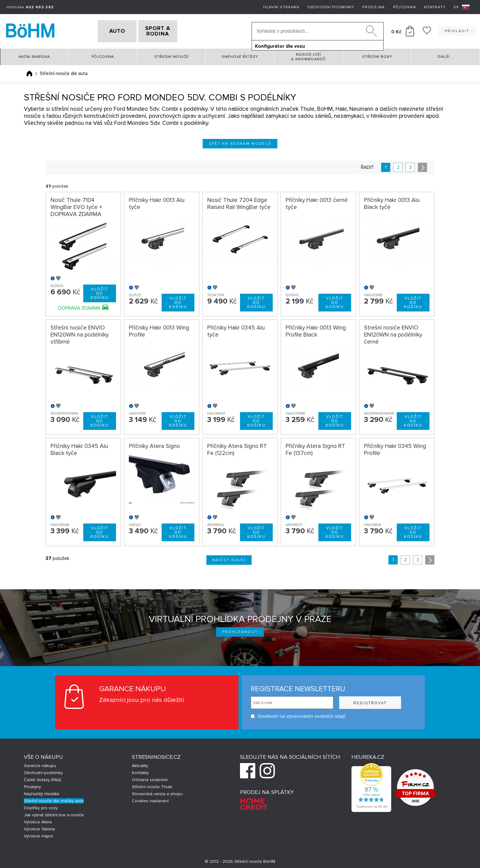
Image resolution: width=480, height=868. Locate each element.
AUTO (107, 30)
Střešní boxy (377, 55)
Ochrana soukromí (150, 778)
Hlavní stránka (281, 7)
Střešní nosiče (171, 55)
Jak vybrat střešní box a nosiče (54, 813)
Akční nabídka (34, 55)
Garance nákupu (40, 764)
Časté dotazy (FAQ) (43, 778)
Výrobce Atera (38, 820)
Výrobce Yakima (39, 827)
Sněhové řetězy (240, 55)
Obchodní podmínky (331, 7)
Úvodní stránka (29, 71)
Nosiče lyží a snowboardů (308, 55)
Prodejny (32, 785)
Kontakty (435, 7)
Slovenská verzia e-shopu (157, 792)
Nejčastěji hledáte (42, 792)
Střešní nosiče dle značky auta (54, 799)
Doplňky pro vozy (41, 806)
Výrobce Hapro (39, 834)
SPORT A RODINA (168, 30)
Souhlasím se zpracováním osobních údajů (298, 714)
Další (446, 55)
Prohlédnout (240, 630)
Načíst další (229, 558)
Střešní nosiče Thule (152, 785)
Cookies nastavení (150, 799)
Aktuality (140, 764)
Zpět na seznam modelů (240, 142)
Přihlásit (457, 30)
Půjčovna (405, 7)
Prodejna (373, 7)
